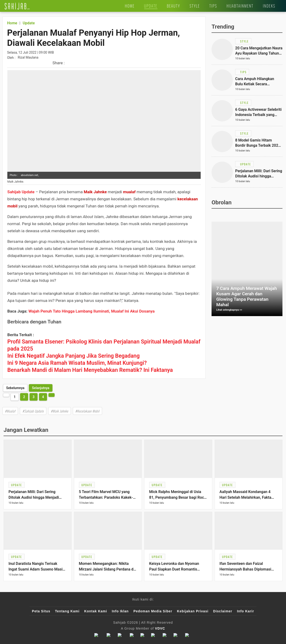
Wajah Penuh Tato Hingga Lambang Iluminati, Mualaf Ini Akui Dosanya (91, 311)
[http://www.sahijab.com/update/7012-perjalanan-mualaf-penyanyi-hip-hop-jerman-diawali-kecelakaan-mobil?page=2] (41, 388)
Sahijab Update (21, 192)
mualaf (129, 192)
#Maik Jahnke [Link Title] (60, 411)
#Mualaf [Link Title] (10, 411)
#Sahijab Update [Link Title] (33, 411)
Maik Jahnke (95, 192)
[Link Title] (17, 6)
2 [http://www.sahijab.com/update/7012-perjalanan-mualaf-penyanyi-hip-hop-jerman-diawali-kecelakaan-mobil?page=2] (24, 397)
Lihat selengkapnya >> (229, 310)
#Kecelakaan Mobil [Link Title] (87, 411)
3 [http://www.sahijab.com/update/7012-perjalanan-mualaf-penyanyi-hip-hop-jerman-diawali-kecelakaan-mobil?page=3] (34, 397)
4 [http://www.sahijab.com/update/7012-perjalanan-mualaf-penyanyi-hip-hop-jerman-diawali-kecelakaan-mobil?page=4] (43, 397)
